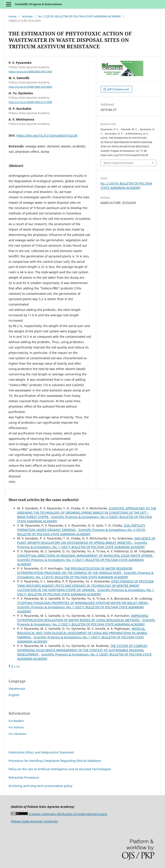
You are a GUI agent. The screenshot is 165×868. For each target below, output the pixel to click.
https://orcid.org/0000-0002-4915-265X (30, 72)
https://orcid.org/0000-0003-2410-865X (30, 87)
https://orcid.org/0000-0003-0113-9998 (30, 102)
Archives (27, 16)
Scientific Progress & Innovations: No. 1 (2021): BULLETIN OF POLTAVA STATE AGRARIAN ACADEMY (82, 545)
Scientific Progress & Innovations (38, 4)
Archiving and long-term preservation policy (40, 786)
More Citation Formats (118, 163)
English (14, 695)
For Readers (16, 721)
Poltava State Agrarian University (34, 821)
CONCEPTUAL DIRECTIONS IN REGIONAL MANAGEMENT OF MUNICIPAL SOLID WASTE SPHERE (85, 555)
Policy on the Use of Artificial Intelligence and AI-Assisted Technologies (60, 769)
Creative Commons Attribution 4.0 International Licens (59, 814)
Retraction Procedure (24, 777)
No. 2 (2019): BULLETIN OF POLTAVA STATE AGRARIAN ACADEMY (79, 16)
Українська (17, 688)
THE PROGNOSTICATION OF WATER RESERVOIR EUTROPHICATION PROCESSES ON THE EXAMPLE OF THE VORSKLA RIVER (75, 571)
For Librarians (17, 734)
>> (18, 666)
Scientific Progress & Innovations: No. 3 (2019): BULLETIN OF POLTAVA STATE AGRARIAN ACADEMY (81, 532)
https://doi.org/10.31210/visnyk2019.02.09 (47, 135)
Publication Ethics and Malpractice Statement (41, 752)
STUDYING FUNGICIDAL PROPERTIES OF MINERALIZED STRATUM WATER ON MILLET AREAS (83, 603)
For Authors (16, 727)
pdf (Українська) (118, 89)
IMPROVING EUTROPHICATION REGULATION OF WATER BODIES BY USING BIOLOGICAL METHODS (83, 618)
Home (13, 16)
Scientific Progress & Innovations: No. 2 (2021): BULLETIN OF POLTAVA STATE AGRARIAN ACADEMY (86, 622)
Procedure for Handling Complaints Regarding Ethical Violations (55, 761)
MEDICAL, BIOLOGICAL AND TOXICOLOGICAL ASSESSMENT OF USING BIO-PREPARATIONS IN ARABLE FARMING (82, 633)
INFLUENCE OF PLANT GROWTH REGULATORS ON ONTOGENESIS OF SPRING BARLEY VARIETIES (86, 540)
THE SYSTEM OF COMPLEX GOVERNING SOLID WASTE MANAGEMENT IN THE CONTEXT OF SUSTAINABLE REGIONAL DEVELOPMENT (82, 650)
